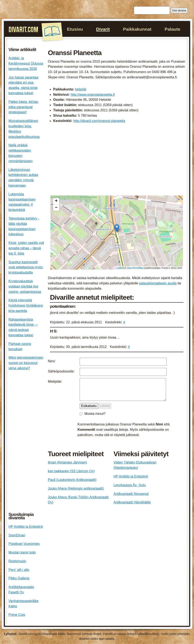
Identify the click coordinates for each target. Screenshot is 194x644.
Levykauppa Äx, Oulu (130, 485)
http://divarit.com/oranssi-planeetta (99, 121)
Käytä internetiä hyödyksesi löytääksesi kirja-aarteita (26, 305)
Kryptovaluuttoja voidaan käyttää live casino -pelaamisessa (25, 286)
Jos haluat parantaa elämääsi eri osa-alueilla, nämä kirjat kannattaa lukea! (23, 85)
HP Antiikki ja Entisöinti (131, 476)
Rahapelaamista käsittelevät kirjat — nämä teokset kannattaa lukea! (23, 327)
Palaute (172, 29)
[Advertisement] (117, 160)
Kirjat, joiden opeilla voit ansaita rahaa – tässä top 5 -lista (26, 248)
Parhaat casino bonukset (20, 346)
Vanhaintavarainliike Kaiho (24, 604)
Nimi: (52, 361)
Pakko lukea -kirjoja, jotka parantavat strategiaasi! (24, 107)
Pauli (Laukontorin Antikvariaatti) (72, 480)
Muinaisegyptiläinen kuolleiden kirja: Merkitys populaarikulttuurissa (24, 129)
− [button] (56, 208)
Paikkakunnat (137, 29)
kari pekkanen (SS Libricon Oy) (71, 471)
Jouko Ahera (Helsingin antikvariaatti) (76, 488)
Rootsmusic (17, 561)
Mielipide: (55, 382)
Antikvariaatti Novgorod (131, 494)
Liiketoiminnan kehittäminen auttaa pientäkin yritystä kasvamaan (23, 178)
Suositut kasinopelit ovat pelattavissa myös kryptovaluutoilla (26, 267)
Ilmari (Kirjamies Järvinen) (67, 462)
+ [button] (56, 201)
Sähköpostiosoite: (61, 371)
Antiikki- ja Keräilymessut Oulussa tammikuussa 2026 (26, 63)
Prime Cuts (17, 615)
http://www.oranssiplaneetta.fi (93, 95)
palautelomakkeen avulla (158, 283)
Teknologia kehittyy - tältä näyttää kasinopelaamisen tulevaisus (24, 226)
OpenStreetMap (135, 268)
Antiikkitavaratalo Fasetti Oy (21, 590)
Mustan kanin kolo (22, 552)
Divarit (103, 29)
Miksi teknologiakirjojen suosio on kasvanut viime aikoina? (26, 363)
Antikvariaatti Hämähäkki (132, 502)
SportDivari (17, 535)
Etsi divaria (179, 10)
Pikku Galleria (19, 578)
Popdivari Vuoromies (24, 544)
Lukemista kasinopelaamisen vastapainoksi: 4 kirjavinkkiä (22, 202)
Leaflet (119, 268)
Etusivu (75, 29)
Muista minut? (95, 414)
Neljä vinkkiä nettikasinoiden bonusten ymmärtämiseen (21, 153)
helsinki (81, 89)
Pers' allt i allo (19, 570)
